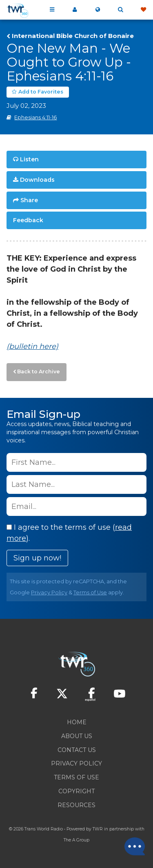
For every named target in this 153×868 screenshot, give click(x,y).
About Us (77, 736)
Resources (76, 805)
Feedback (28, 220)
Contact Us (77, 750)
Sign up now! (37, 558)
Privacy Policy (49, 592)
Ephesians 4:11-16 (35, 117)
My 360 (75, 10)
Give (143, 10)
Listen (29, 159)
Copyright (76, 791)
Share (29, 200)
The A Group (76, 840)
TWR (98, 829)
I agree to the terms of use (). (69, 533)
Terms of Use (90, 592)
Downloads (37, 180)
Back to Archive (39, 372)
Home (77, 722)
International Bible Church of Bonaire (73, 36)
